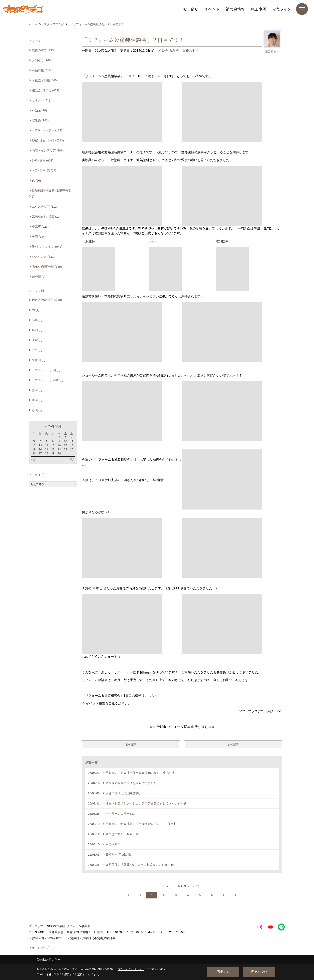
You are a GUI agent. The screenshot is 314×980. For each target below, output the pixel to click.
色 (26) (36, 180)
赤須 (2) (37, 410)
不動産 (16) (39, 110)
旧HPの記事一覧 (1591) (48, 267)
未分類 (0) (39, 277)
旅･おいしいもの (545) (47, 247)
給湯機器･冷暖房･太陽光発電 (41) (50, 193)
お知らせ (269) (42, 60)
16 (59, 445)
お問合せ (190, 9)
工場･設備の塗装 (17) (46, 216)
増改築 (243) (40, 120)
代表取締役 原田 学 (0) (47, 300)
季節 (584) (39, 237)
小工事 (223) (40, 227)
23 (59, 449)
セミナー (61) (41, 100)
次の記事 (233, 744)
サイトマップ (40, 948)
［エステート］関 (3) (46, 370)
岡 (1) (36, 310)
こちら (149, 696)
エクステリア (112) (45, 206)
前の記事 (131, 744)
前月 (34, 460)
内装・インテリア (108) (48, 150)
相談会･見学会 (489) (46, 90)
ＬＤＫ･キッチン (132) (47, 130)
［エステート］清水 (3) (48, 380)
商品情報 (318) (42, 70)
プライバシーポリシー (131, 969)
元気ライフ (282, 9)
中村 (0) (37, 350)
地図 (100, 932)
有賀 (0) (37, 340)
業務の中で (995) (43, 50)
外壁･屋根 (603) (43, 160)
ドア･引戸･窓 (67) (44, 170)
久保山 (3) (39, 360)
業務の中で (190, 51)
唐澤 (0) (37, 400)
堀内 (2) (37, 330)
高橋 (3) (37, 320)
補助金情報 (235, 9)
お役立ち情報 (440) (45, 80)
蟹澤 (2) (37, 390)
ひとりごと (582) (43, 257)
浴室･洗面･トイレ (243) (48, 140)
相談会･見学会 (169, 51)
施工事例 (259, 9)
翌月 (72, 460)
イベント (212, 9)
